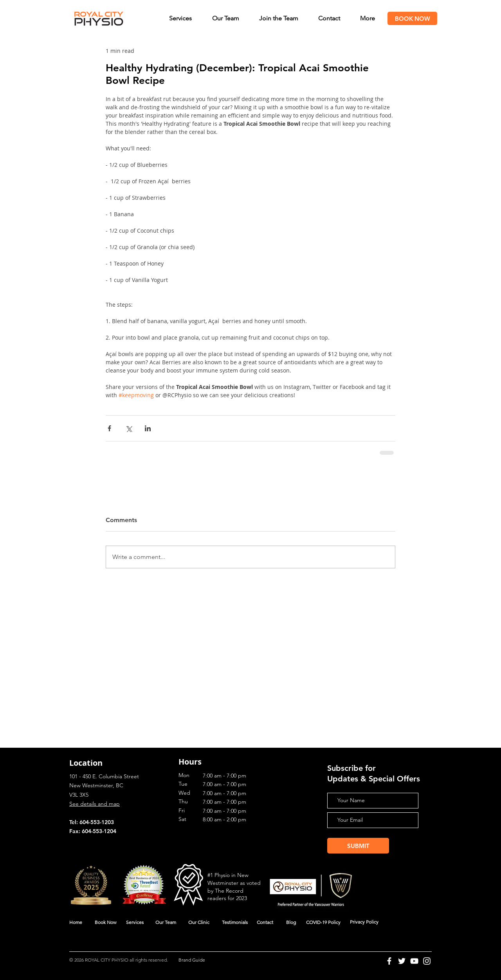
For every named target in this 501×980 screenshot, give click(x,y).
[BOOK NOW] (412, 18)
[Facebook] (389, 961)
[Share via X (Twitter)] (129, 428)
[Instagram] (427, 961)
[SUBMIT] (358, 846)
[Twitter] (402, 961)
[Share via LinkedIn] (148, 428)
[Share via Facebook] (109, 428)
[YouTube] (414, 961)
